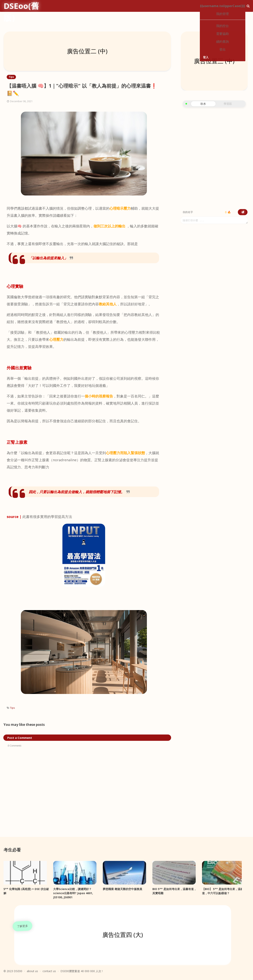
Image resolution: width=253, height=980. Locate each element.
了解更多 (23, 926)
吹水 (203, 104)
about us (32, 971)
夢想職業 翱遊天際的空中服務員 (122, 889)
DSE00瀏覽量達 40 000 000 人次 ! (82, 971)
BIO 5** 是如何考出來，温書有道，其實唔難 (174, 891)
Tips (13, 708)
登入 (206, 57)
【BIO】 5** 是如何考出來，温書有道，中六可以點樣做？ (224, 891)
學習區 (228, 104)
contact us (49, 971)
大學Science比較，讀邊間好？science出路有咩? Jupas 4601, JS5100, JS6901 (73, 893)
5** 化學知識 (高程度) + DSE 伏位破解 (26, 891)
